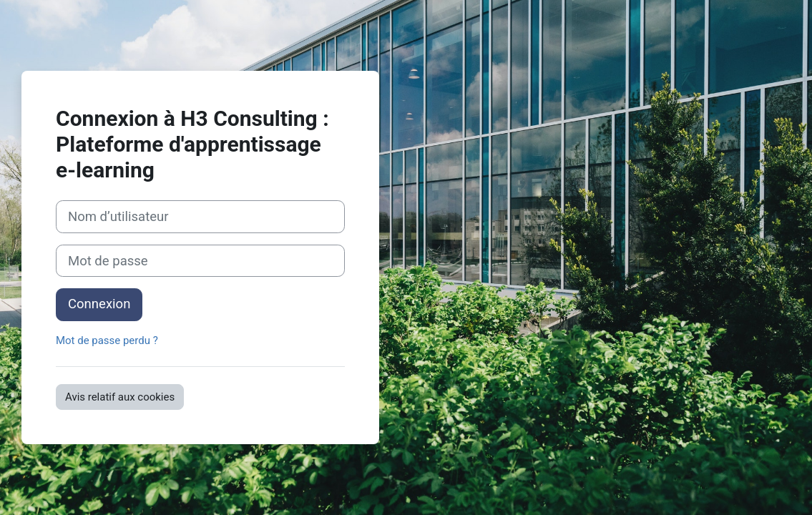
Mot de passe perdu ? (107, 340)
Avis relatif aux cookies (120, 397)
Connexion (99, 304)
